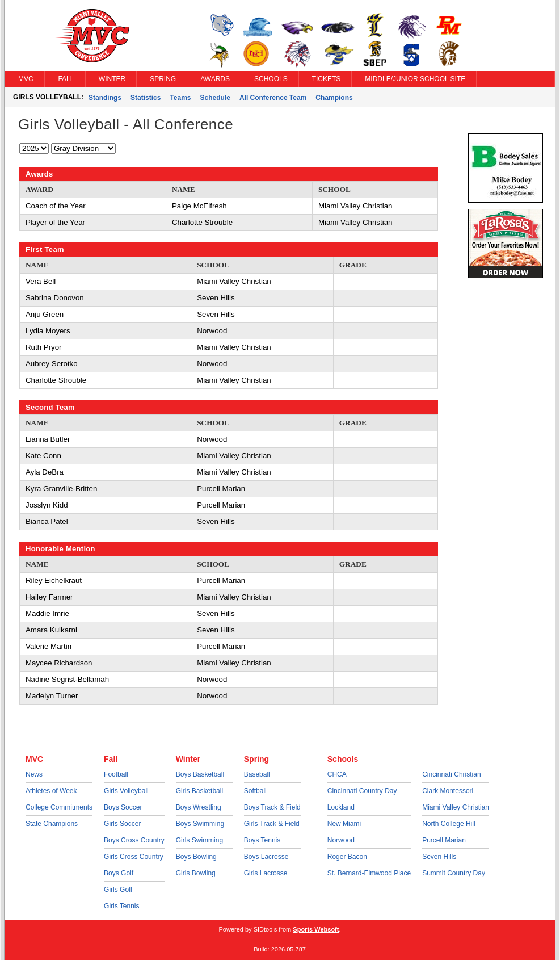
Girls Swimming (199, 840)
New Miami (344, 824)
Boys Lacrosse (266, 857)
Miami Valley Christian (456, 807)
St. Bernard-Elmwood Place (369, 873)
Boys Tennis (262, 840)
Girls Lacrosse (266, 873)
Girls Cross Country (134, 857)
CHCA (337, 774)
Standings (105, 98)
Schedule (215, 98)
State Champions (52, 824)
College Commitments (59, 807)
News (34, 774)
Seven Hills (439, 857)
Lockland (341, 807)
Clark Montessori (448, 791)
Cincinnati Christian (451, 774)
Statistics (146, 98)
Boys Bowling (196, 857)
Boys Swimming (200, 824)
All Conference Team (273, 98)
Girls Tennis (121, 906)
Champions (334, 98)
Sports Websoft (316, 929)
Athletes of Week (51, 791)
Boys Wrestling (199, 807)
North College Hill (449, 824)
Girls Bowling (196, 873)
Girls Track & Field (272, 824)
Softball (255, 791)
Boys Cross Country (134, 840)
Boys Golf (119, 873)
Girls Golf (118, 890)
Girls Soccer (122, 824)
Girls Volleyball (126, 791)
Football (116, 774)
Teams (180, 98)
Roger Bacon (347, 857)
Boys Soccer (123, 807)
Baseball (257, 774)
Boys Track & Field (272, 807)
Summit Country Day (454, 873)
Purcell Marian (444, 840)
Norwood (341, 840)
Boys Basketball (200, 774)
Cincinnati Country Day (362, 791)
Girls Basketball (199, 791)
